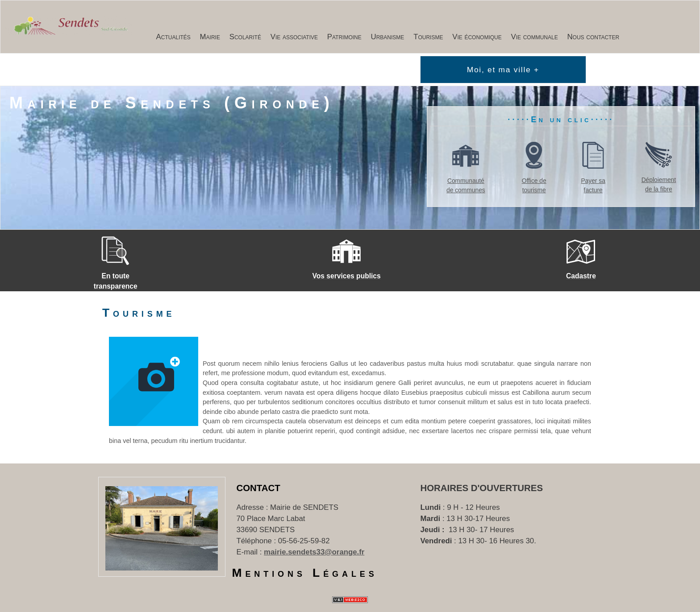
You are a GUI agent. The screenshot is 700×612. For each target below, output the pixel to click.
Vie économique (477, 37)
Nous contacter (594, 37)
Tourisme (428, 37)
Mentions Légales (305, 573)
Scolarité (245, 37)
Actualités (173, 37)
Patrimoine (344, 37)
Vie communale (535, 37)
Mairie (210, 37)
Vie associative (294, 37)
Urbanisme (388, 37)
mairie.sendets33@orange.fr (314, 552)
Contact (258, 488)
